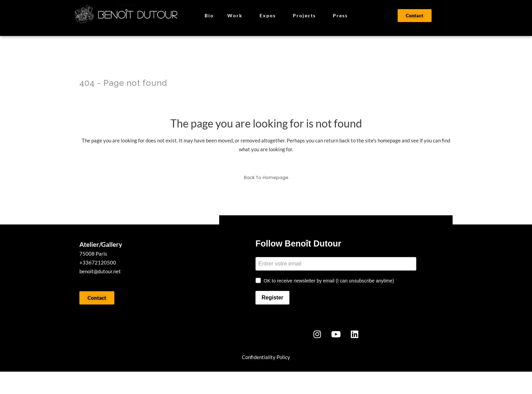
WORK (103, 383)
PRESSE (197, 383)
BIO (149, 383)
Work (237, 16)
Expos (269, 16)
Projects (306, 16)
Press (340, 15)
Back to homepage (266, 178)
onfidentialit (259, 357)
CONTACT (263, 383)
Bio (209, 15)
